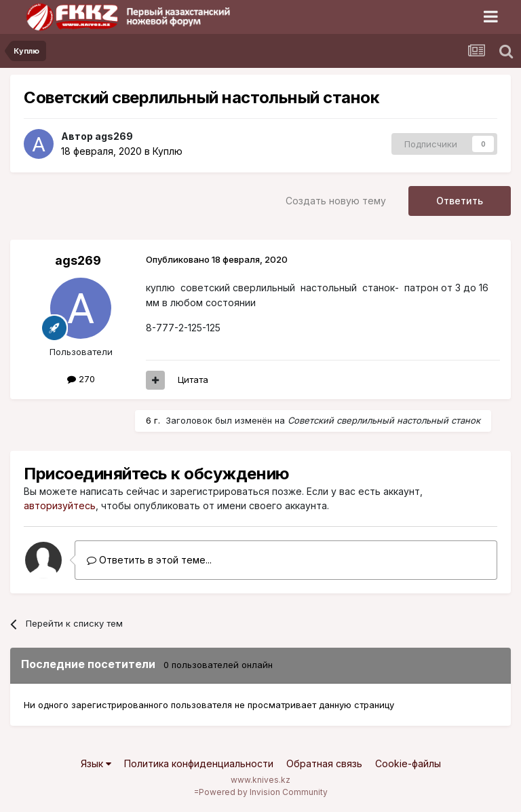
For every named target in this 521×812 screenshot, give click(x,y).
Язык (96, 763)
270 (81, 379)
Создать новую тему (336, 201)
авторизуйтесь (60, 505)
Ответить (460, 201)
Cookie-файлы (408, 763)
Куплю (168, 151)
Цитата (193, 380)
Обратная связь (324, 763)
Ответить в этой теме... (149, 560)
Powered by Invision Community (263, 792)
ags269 (114, 136)
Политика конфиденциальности (199, 763)
